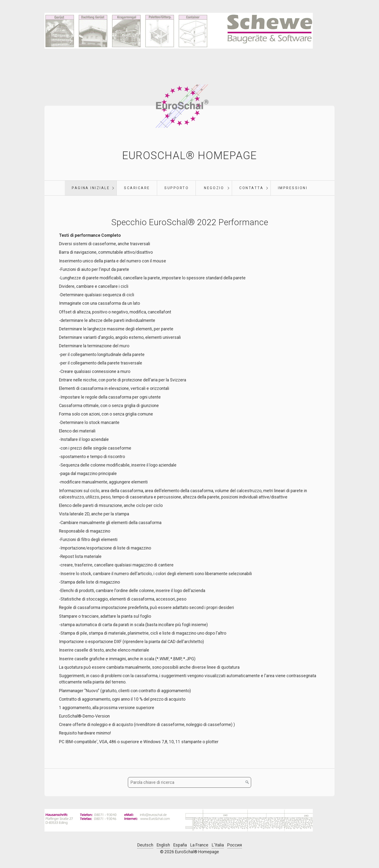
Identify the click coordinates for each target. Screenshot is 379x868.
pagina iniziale (91, 188)
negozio (214, 188)
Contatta (251, 188)
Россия (235, 845)
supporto (177, 188)
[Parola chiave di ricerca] (189, 783)
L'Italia (218, 845)
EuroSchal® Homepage (189, 156)
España (180, 845)
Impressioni (293, 188)
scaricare (137, 188)
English (163, 845)
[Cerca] (247, 783)
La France (199, 845)
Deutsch (145, 845)
